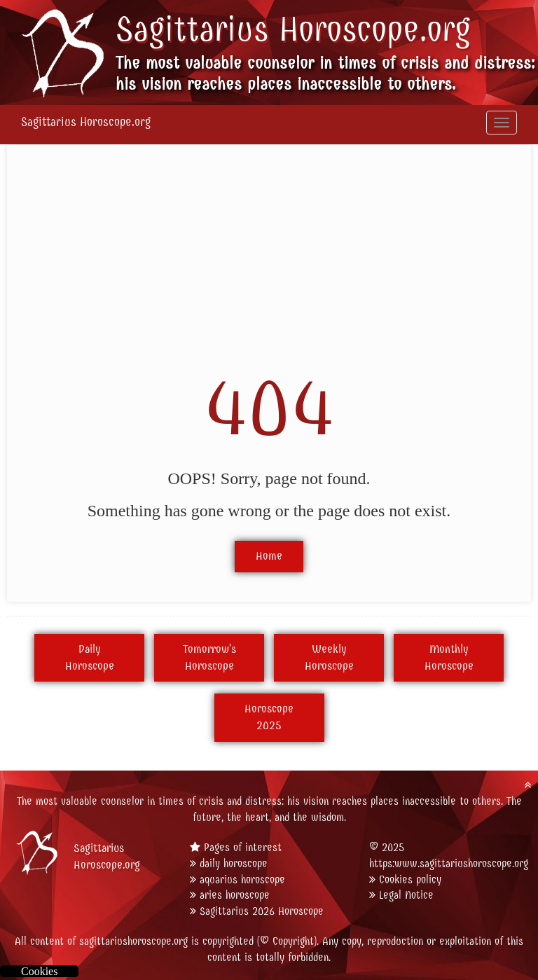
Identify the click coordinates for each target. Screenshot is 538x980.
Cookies (39, 971)
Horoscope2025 (269, 717)
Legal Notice (406, 895)
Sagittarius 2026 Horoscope (262, 911)
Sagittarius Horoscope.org (293, 29)
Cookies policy (410, 879)
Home (269, 556)
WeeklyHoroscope (329, 658)
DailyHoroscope (90, 658)
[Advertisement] (269, 261)
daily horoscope (234, 863)
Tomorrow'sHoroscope (209, 658)
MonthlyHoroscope (449, 658)
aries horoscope (235, 895)
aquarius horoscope (242, 879)
